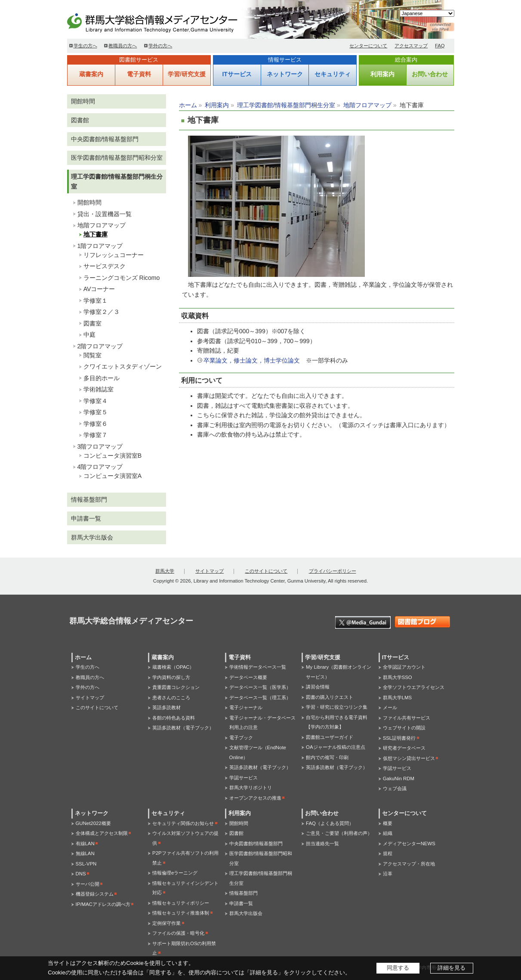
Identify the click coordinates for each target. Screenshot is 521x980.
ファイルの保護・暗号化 (178, 933)
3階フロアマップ (100, 447)
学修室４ (96, 401)
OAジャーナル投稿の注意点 (335, 747)
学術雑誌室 (99, 389)
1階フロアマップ (100, 246)
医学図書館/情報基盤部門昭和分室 (117, 158)
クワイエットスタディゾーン (123, 366)
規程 (388, 853)
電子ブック (241, 738)
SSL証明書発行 (399, 738)
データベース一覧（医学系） (260, 687)
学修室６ (96, 424)
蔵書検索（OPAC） (173, 667)
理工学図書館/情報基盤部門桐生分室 (286, 105)
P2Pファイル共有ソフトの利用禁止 (185, 858)
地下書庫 (96, 234)
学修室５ (96, 412)
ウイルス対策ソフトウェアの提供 (185, 838)
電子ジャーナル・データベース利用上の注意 (262, 723)
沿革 (388, 874)
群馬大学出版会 (92, 537)
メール (390, 707)
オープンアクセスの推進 (255, 798)
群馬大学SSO (398, 677)
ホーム (188, 105)
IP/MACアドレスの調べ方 (103, 904)
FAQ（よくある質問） (330, 823)
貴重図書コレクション (176, 687)
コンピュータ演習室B (113, 456)
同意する (398, 968)
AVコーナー (99, 289)
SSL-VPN (86, 864)
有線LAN (85, 844)
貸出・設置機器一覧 (105, 214)
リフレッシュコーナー (114, 255)
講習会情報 (318, 687)
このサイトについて (266, 571)
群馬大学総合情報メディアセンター (166, 22)
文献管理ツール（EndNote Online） (258, 752)
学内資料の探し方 (171, 677)
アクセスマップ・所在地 (409, 864)
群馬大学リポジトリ (251, 788)
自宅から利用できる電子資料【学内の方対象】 (337, 722)
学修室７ (96, 435)
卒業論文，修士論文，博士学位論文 (252, 360)
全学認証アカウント (404, 667)
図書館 (80, 120)
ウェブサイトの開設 (404, 728)
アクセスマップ (411, 46)
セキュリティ (333, 74)
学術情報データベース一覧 (258, 667)
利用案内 (382, 74)
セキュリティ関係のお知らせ (183, 823)
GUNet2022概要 (93, 823)
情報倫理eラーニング (175, 873)
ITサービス (237, 74)
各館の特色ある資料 (174, 718)
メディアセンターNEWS (409, 844)
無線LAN (85, 853)
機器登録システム (95, 894)
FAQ (440, 46)
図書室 (92, 323)
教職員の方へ (123, 46)
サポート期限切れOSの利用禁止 (184, 948)
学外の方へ (160, 46)
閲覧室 (92, 355)
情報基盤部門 (89, 499)
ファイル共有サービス (407, 718)
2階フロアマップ (100, 346)
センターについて (368, 46)
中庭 (89, 335)
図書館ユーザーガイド (330, 737)
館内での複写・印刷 (327, 757)
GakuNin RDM (399, 778)
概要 (388, 823)
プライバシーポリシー (333, 571)
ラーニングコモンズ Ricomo (122, 278)
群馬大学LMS (397, 698)
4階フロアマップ (100, 467)
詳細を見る (452, 968)
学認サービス (244, 778)
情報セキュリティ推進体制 (181, 913)
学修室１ (96, 301)
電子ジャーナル (246, 707)
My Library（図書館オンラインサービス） (339, 672)
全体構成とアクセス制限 (102, 833)
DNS (81, 874)
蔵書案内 (91, 74)
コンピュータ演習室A (113, 476)
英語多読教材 (166, 707)
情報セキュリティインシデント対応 (185, 888)
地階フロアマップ (367, 105)
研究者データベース (404, 748)
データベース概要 (248, 677)
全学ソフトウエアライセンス (414, 687)
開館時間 (83, 101)
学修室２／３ (102, 312)
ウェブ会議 (395, 788)
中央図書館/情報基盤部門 (105, 139)
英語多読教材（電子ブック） (183, 728)
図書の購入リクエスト (330, 697)
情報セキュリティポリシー (181, 903)
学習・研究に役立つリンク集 (337, 707)
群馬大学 (165, 571)
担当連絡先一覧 (322, 844)
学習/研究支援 (187, 74)
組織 (388, 833)
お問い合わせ (430, 74)
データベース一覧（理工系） (260, 698)
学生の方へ (85, 46)
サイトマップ (210, 571)
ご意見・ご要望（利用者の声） (339, 833)
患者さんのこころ (171, 698)
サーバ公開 (88, 884)
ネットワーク (285, 74)
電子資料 (139, 74)
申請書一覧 (86, 518)
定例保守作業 (166, 923)
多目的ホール (102, 378)
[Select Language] (427, 13)
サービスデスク (105, 266)
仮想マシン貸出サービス (409, 758)
